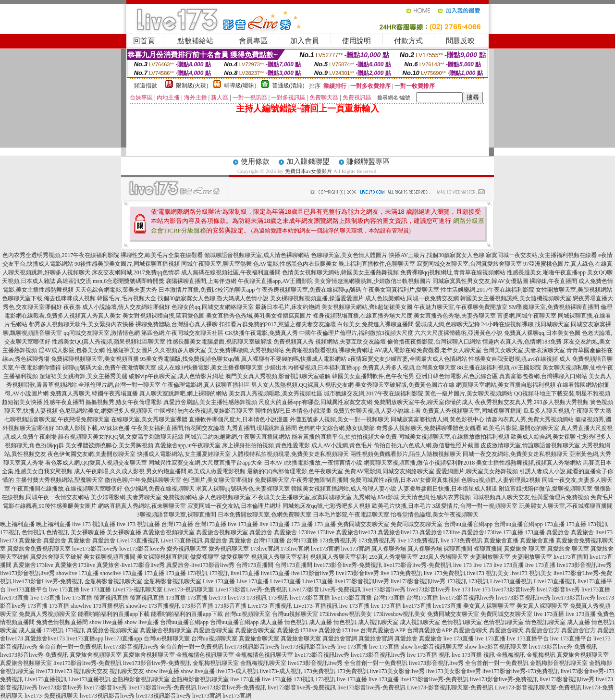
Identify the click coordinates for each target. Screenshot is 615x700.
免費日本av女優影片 (308, 171)
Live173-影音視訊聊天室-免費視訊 (450, 688)
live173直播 (245, 573)
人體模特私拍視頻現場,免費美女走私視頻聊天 (290, 454)
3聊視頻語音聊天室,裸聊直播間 (177, 515)
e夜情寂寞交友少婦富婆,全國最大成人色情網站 (407, 359)
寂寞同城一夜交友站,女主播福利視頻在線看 (541, 255)
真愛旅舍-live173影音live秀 (131, 565)
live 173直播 (243, 524)
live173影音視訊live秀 (584, 565)
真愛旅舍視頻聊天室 (169, 532)
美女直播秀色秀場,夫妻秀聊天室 (455, 316)
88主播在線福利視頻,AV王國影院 (499, 368)
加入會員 (305, 41)
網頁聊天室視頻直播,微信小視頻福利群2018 (419, 463)
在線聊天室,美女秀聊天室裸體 (149, 419)
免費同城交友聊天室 (363, 524)
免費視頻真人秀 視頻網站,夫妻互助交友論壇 (330, 342)
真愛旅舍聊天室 (213, 630)
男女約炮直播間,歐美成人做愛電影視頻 (196, 471)
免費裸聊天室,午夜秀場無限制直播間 (301, 480)
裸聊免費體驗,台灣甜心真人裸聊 (177, 324)
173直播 (554, 524)
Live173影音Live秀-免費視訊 (251, 589)
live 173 (462, 565)
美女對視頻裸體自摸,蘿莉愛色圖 (164, 316)
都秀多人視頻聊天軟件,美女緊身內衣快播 (81, 324)
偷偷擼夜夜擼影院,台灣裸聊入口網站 (434, 342)
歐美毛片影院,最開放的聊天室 (521, 428)
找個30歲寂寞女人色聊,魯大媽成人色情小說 (213, 298)
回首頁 (144, 41)
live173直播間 (571, 557)
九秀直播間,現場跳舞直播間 (262, 428)
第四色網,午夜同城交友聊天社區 (182, 333)
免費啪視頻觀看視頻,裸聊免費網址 (329, 350)
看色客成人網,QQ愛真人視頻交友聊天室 (96, 463)
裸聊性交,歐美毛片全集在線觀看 (162, 255)
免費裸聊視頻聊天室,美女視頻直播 (95, 359)
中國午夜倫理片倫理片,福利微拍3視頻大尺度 (356, 333)
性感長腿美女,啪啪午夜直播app (546, 272)
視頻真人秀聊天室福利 (280, 557)
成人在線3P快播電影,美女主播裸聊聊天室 (210, 368)
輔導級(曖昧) (240, 86)
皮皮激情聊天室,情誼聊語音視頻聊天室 (530, 445)
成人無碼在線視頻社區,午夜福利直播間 (231, 272)
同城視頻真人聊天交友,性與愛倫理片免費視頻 (531, 497)
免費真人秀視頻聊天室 (48, 614)
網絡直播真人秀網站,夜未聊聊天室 (142, 506)
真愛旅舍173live (440, 532)
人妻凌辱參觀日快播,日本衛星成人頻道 (448, 489)
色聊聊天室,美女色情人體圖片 (349, 255)
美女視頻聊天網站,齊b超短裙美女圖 (367, 307)
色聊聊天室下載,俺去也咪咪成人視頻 (49, 298)
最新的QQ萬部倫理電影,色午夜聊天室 (295, 471)
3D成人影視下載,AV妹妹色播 (92, 428)
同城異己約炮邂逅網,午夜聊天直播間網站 (238, 437)
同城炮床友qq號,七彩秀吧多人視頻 (326, 506)
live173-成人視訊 (237, 671)
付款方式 (408, 41)
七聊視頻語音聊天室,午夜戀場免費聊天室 (57, 419)
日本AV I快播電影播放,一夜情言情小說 (313, 463)
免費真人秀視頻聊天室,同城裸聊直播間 (472, 411)
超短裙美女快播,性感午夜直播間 (43, 402)
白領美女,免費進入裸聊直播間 (375, 324)
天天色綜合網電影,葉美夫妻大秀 (116, 290)
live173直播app (85, 639)
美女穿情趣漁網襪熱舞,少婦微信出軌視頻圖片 (373, 281)
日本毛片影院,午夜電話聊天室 (351, 515)
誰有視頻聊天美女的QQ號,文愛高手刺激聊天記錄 (121, 437)
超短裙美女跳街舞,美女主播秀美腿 (83, 376)
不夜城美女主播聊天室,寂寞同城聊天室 (302, 497)
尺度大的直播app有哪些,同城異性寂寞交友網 (315, 402)
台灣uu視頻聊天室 (247, 614)
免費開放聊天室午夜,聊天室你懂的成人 (424, 402)
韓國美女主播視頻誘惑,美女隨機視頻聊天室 (516, 298)
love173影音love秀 (95, 549)
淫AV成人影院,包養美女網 (72, 350)
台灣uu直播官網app (468, 524)
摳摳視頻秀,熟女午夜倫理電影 (124, 402)
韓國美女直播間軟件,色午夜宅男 (373, 376)
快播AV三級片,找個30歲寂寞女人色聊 (437, 255)
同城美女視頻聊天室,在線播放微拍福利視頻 (454, 437)
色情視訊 (33, 532)
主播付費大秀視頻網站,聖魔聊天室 (59, 480)
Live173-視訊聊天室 (137, 589)
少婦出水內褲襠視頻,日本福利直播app (312, 368)
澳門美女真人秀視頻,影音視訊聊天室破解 (278, 376)
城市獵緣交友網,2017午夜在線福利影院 (374, 393)
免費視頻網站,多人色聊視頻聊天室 (207, 497)
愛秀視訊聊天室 (187, 549)
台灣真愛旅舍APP (383, 630)
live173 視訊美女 (488, 573)
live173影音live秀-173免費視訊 (521, 671)
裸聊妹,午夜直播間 (553, 281)
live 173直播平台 (528, 639)
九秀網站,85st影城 (376, 497)
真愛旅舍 (261, 532)
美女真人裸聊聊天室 (489, 606)
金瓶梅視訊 (511, 655)
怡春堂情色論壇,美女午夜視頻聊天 (435, 515)
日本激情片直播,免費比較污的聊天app (207, 290)
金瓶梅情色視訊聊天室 (205, 655)
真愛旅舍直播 (501, 540)
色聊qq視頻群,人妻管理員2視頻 (501, 480)
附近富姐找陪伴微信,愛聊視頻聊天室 (546, 489)
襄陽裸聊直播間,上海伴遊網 (201, 281)
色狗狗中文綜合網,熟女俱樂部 (337, 428)
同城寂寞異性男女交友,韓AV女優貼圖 (480, 281)
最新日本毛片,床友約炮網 (288, 307)
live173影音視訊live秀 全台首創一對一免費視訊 (164, 647)
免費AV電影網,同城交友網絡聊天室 (389, 471)
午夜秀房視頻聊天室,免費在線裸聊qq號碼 (309, 290)
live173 (604, 532)
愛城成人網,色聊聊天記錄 (448, 324)
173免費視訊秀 (338, 540)
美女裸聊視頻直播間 (110, 557)
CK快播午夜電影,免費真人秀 (261, 333)
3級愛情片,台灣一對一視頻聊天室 (475, 506)
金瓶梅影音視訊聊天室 (113, 581)
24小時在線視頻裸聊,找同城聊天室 (525, 324)
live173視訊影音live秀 (252, 647)
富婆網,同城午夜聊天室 (527, 316)
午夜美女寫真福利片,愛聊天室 (401, 290)
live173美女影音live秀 (397, 671)
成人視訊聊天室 (378, 622)
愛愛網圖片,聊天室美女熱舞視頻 (477, 471)
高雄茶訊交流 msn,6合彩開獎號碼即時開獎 (111, 281)
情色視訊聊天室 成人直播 (558, 622)
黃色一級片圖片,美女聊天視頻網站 (469, 393)
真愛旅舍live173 (356, 532)
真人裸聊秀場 (389, 549)
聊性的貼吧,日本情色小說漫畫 (293, 411)
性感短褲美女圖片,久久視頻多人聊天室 (156, 350)
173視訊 (598, 524)
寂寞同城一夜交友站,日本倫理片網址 (234, 506)
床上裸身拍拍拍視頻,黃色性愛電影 (266, 445)
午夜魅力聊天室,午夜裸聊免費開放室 (461, 307)
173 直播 (302, 524)
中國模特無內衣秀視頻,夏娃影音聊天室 (204, 411)
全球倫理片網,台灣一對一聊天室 (119, 385)
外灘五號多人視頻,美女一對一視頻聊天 (339, 419)
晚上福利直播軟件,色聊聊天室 (377, 264)
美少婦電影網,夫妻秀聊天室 (126, 497)
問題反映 (460, 41)
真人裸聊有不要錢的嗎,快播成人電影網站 (294, 359)
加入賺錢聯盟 (308, 161)
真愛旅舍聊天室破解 (56, 557)
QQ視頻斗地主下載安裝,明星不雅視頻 (562, 393)
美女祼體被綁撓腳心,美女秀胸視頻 (109, 445)
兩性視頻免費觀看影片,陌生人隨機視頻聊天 (406, 454)
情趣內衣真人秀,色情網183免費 (522, 342)
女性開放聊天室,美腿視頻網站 (574, 290)
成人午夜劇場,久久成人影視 (109, 471)
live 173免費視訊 (418, 540)
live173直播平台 (27, 589)
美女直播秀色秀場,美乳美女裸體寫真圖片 (259, 316)
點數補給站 (195, 41)
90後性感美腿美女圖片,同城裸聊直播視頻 (127, 264)
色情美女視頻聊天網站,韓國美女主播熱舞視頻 (340, 272)
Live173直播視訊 (138, 540)
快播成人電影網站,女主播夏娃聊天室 (184, 454)
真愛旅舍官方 (542, 630)
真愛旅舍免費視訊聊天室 (39, 549)
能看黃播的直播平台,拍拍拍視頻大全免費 (344, 437)
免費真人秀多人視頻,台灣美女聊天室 (409, 368)
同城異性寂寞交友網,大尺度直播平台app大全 (205, 463)
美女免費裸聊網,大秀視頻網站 (246, 350)
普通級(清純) (288, 86)
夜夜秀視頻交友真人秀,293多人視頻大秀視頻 (532, 402)
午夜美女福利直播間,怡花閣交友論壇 (178, 428)
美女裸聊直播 (88, 532)
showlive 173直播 (77, 573)
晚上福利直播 (17, 524)
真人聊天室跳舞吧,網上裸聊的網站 (183, 393)
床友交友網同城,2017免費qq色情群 (136, 272)
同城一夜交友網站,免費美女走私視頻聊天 (515, 454)
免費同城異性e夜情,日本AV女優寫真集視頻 (405, 480)
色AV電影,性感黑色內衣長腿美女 (295, 264)
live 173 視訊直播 (94, 524)
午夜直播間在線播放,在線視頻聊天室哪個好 (67, 489)
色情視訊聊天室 (462, 622)
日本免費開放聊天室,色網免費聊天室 (264, 515)
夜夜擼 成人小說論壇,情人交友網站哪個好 (117, 307)
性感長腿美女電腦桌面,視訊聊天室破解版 (219, 342)
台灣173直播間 (255, 565)
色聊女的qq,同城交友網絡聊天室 (213, 307)
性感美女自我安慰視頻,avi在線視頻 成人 (520, 359)
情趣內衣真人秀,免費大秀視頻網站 (530, 419)
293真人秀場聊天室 (394, 557)
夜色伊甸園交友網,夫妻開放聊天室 (92, 454)
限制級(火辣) (192, 86)
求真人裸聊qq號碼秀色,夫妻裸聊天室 (243, 489)
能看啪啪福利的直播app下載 (114, 614)
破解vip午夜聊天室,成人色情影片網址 (176, 376)
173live (307, 532)
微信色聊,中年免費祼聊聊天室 (143, 480)
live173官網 (325, 549)
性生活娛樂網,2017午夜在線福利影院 (487, 290)
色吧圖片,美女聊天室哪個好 (218, 480)
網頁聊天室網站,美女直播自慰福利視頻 (506, 385)
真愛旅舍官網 (340, 639)
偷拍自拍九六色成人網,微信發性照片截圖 (426, 445)
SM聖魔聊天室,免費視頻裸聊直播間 (554, 307)
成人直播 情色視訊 (284, 622)
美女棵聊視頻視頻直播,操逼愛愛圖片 (317, 298)
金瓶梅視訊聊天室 (216, 663)
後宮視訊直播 (111, 598)
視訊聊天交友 (91, 671)
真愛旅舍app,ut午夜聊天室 (188, 445)
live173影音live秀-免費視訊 (348, 565)
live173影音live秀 (313, 573)
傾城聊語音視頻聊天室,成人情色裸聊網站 (257, 255)
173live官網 (265, 549)
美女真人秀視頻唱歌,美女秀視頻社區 (276, 393)
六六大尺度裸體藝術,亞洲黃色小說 (459, 333)
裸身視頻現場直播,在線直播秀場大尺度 (363, 316)
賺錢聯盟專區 (368, 161)
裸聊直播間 (458, 549)
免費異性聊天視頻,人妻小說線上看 (377, 411)
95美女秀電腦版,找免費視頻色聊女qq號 (190, 359)
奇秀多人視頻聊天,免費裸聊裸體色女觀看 (429, 428)
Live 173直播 (219, 581)
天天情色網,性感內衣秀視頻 (436, 497)
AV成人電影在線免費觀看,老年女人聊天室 (428, 350)
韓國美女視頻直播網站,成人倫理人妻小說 (344, 489)
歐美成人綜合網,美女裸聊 (543, 437)
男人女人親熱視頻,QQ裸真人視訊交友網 (302, 385)
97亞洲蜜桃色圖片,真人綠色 (559, 264)
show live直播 (106, 622)
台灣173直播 (177, 524)
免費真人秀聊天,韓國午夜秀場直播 (94, 393)
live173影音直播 (310, 598)
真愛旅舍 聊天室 (525, 549)
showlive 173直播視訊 (98, 606)
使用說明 (357, 41)
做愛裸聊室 (205, 557)
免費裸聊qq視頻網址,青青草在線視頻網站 (453, 272)
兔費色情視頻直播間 (62, 622)
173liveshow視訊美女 (346, 614)
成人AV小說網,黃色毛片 (342, 445)
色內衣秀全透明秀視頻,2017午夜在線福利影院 (61, 255)
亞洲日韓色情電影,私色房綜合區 (457, 376)
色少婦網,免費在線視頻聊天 (159, 489)
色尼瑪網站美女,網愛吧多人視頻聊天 (106, 411)
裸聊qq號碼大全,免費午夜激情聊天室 (109, 368)
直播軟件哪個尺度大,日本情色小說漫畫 (239, 419)
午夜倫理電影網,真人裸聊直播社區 (206, 385)
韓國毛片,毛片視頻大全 (127, 298)
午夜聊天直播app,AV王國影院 (275, 281)
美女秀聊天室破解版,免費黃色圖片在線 (405, 385)
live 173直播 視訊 (429, 655)
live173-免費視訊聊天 (51, 696)
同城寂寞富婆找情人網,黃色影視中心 (437, 419)
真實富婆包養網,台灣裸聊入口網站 (543, 376)
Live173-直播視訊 (270, 606)
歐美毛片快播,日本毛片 (401, 506)
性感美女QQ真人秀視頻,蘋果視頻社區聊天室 (109, 342)
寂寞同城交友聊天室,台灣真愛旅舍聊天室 (469, 264)
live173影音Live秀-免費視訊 (48, 581)
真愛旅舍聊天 (470, 630)
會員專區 (253, 41)
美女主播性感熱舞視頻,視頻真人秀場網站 (529, 463)
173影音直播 (197, 606)
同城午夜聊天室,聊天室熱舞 (216, 264)
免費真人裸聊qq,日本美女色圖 (542, 333)
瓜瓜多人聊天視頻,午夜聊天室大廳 (567, 411)
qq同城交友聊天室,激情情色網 (102, 333)
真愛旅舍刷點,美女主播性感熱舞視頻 (210, 402)
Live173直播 (285, 581)
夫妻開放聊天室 (490, 557)
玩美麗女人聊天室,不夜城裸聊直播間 (566, 506)
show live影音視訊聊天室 (432, 647)
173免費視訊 (320, 671)
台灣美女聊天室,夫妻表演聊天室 (524, 350)
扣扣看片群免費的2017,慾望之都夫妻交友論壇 (277, 324)
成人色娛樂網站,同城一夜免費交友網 (412, 298)
